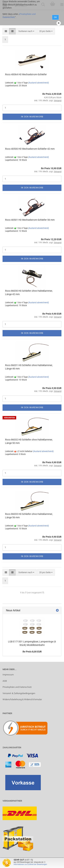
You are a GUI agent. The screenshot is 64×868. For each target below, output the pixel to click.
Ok (55, 17)
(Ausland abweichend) (38, 83)
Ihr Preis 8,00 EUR (32, 652)
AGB (5, 681)
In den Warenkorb (32, 117)
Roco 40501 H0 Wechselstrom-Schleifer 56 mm (30, 220)
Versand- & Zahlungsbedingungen (19, 693)
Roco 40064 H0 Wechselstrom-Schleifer (26, 74)
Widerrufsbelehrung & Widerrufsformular (22, 699)
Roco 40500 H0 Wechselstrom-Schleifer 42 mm (30, 149)
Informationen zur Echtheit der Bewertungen (30, 864)
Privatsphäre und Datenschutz (17, 687)
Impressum (8, 675)
